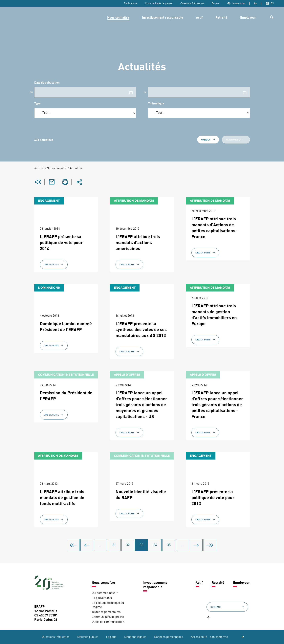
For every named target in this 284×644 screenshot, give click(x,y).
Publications (131, 3)
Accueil (39, 169)
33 (142, 545)
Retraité (221, 18)
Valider (208, 140)
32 (129, 545)
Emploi (216, 3)
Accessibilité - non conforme (209, 637)
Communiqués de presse (159, 3)
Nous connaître (118, 18)
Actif (199, 18)
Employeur (248, 18)
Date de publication (47, 83)
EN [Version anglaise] (272, 3)
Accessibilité (236, 3)
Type (37, 104)
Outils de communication (108, 622)
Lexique (111, 637)
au (145, 92)
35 (170, 545)
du (31, 92)
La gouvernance (102, 598)
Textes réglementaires (106, 612)
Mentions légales (135, 637)
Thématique (156, 104)
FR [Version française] (267, 3)
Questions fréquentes (192, 3)
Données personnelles (169, 637)
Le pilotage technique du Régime (108, 605)
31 (115, 545)
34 (156, 545)
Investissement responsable (163, 18)
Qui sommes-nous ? (105, 593)
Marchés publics (88, 637)
